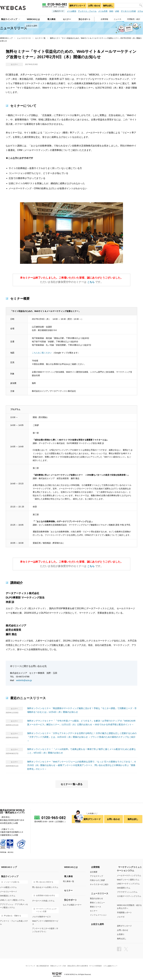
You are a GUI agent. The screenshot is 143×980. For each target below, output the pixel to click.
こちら (91, 282)
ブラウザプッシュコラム (127, 892)
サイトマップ (28, 963)
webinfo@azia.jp (24, 680)
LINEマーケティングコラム (128, 883)
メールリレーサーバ (8, 891)
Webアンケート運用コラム (128, 879)
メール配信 (72, 11)
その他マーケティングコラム (129, 896)
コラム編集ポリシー (113, 963)
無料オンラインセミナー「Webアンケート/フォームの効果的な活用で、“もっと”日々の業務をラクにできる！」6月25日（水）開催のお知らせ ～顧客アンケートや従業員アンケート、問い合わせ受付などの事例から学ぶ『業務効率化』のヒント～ (81, 765)
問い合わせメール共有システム (45, 887)
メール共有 (103, 11)
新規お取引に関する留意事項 (78, 963)
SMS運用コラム (124, 888)
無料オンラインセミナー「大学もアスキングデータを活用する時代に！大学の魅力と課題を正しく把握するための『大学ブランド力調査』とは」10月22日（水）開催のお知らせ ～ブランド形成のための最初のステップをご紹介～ (82, 737)
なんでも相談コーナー (72, 904)
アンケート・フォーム (87, 11)
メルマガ (121, 916)
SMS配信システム (8, 895)
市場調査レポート (124, 912)
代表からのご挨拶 (97, 880)
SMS (111, 11)
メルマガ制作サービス (41, 916)
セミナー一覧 (40, 38)
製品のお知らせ (96, 898)
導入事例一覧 (68, 881)
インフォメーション (98, 915)
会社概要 (94, 872)
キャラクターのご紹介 (99, 884)
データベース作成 (128, 11)
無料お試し (108, 5)
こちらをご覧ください (42, 353)
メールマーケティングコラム (129, 875)
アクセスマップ (96, 876)
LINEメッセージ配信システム (12, 899)
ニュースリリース (24, 38)
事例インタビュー (97, 902)
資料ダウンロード (76, 5)
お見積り (121, 933)
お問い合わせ (93, 5)
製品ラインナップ (8, 19)
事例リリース (96, 906)
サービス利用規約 (97, 963)
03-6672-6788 (23, 677)
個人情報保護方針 (41, 963)
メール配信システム (8, 887)
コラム (140, 11)
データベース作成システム (43, 900)
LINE (117, 11)
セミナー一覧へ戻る (71, 784)
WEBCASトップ (6, 38)
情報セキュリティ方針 (58, 963)
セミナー (94, 911)
